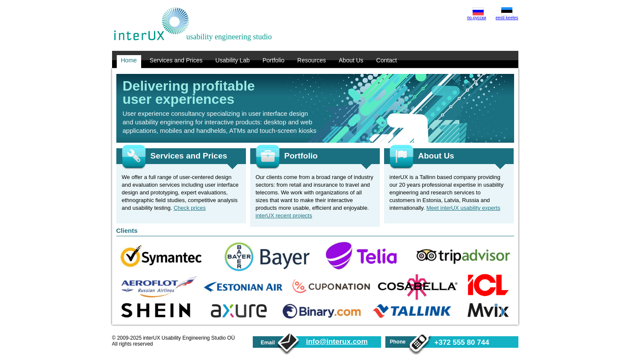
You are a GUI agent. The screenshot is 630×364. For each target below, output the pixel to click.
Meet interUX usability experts (463, 208)
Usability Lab (233, 60)
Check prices (190, 208)
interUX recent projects (284, 216)
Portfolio (274, 60)
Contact (387, 60)
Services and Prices (176, 60)
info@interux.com (337, 342)
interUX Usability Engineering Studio (152, 24)
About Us (351, 60)
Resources (312, 60)
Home (129, 60)
